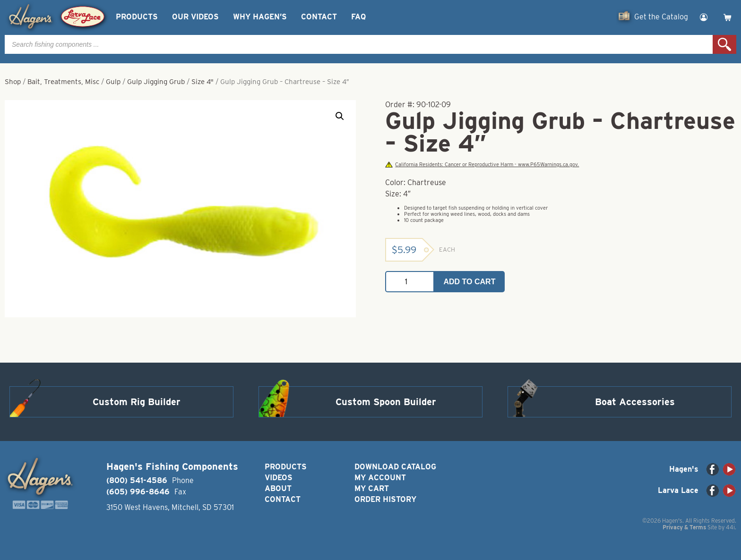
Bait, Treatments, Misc (63, 82)
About (278, 488)
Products (137, 17)
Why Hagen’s (260, 17)
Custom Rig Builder (137, 402)
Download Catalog (395, 467)
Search (724, 44)
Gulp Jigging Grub (156, 82)
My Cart (372, 488)
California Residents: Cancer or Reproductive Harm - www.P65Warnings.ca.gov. (482, 165)
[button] (340, 116)
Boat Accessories (635, 402)
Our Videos (195, 17)
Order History (385, 499)
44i (730, 527)
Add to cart (470, 282)
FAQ (358, 17)
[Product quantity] (410, 282)
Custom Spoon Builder (386, 402)
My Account (380, 478)
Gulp (113, 82)
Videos (279, 478)
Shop (13, 82)
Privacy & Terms (684, 527)
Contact (319, 17)
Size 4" (202, 82)
